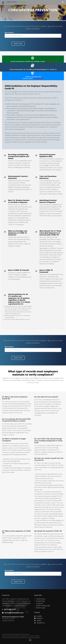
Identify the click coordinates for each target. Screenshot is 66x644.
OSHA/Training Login (43, 606)
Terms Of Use (41, 599)
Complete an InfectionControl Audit (33, 76)
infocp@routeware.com (14, 613)
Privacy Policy (40, 601)
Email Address (9, 33)
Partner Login (41, 608)
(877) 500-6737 (10, 609)
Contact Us (40, 603)
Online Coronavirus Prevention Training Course (33, 59)
